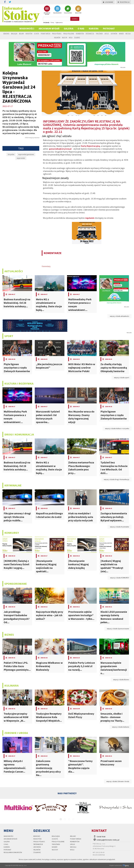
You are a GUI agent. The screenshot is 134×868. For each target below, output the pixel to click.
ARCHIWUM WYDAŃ (47, 10)
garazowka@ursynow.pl (60, 149)
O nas (81, 28)
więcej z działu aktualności (119, 316)
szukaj (75, 19)
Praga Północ (57, 34)
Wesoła (128, 34)
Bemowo (6, 34)
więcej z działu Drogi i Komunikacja (116, 479)
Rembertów (80, 34)
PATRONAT (109, 28)
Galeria (69, 28)
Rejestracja (124, 2)
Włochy (65, 38)
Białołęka (14, 34)
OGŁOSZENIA (68, 10)
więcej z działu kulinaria (121, 727)
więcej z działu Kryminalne (120, 527)
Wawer (121, 34)
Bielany (21, 34)
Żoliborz (77, 38)
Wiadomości (27, 28)
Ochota (37, 34)
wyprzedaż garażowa (26, 154)
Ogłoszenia (59, 22)
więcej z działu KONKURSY (120, 578)
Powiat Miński (46, 34)
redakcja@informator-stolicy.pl (108, 840)
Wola (71, 38)
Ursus (107, 34)
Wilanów (57, 38)
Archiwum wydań (49, 28)
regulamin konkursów (13, 852)
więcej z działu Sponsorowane (118, 629)
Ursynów (114, 34)
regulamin (90, 218)
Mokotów (29, 34)
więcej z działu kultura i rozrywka (117, 428)
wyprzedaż (21, 158)
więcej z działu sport (122, 378)
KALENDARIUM (57, 10)
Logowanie (108, 2)
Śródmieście (90, 34)
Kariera (94, 28)
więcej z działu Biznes (121, 680)
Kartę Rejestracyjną (90, 146)
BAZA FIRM (78, 10)
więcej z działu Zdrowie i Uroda (118, 781)
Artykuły (46, 22)
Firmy (52, 22)
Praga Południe (69, 34)
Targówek (99, 34)
